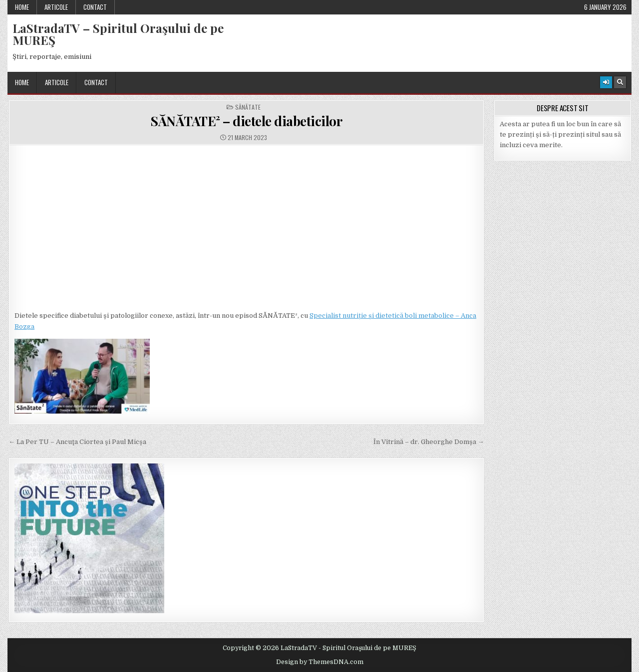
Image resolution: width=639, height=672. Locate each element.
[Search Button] (620, 82)
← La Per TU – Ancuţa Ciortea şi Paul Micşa (77, 442)
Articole (56, 7)
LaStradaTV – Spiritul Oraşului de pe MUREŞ (118, 34)
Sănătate (248, 107)
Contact (95, 7)
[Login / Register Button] (606, 82)
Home (22, 7)
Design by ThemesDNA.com (320, 662)
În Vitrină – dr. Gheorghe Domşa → (429, 442)
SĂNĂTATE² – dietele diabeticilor (246, 121)
